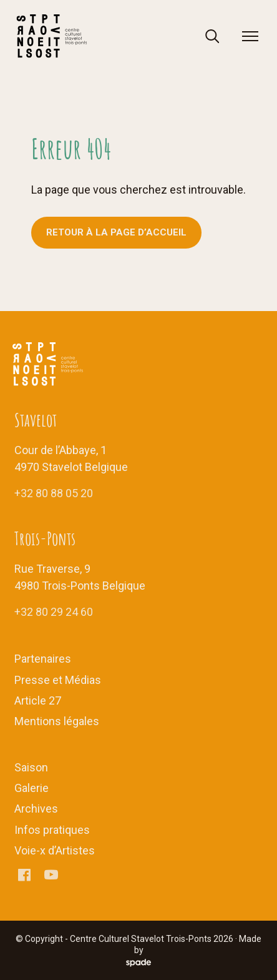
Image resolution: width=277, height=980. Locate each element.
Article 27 (38, 700)
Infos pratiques (52, 830)
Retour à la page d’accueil (116, 232)
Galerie (32, 788)
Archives (36, 809)
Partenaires (43, 659)
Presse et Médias (58, 680)
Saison (31, 767)
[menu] (250, 36)
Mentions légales (57, 721)
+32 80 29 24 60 (54, 612)
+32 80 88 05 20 (54, 493)
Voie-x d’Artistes (55, 850)
